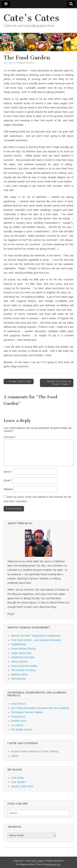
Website (8, 489)
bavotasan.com (53, 865)
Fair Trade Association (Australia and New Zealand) (40, 708)
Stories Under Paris (22, 786)
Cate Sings (17, 778)
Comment (10, 437)
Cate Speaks (18, 782)
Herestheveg (18, 679)
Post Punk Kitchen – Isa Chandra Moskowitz (36, 640)
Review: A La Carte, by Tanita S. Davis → (59, 383)
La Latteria (17, 725)
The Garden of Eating (23, 670)
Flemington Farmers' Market (27, 712)
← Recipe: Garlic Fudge (19, 381)
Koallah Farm (19, 721)
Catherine (11, 63)
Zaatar (15, 756)
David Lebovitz (19, 662)
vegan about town (21, 653)
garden (8, 53)
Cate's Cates (31, 18)
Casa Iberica (18, 704)
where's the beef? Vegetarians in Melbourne (36, 636)
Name (8, 472)
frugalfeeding (18, 644)
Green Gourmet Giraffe (24, 666)
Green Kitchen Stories (24, 649)
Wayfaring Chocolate (23, 657)
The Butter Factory (22, 730)
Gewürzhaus (18, 717)
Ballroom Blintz (20, 675)
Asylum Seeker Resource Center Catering (35, 751)
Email (8, 480)
